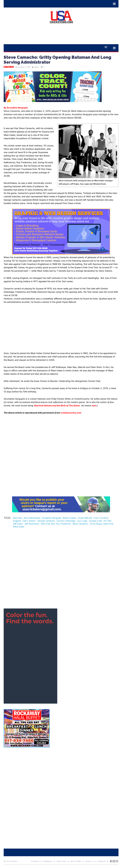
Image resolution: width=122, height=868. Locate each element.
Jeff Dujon (18, 524)
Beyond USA (9, 67)
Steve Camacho (80, 524)
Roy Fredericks (64, 524)
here (94, 405)
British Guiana (69, 518)
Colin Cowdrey (101, 518)
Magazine (102, 861)
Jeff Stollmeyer (32, 524)
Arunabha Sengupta (52, 518)
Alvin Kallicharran (32, 518)
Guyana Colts (95, 521)
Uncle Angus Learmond (101, 524)
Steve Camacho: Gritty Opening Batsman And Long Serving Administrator (57, 60)
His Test (107, 521)
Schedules (35, 861)
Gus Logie (82, 521)
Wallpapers (48, 861)
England (17, 521)
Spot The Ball (76, 861)
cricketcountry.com (71, 413)
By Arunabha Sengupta (16, 108)
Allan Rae (17, 518)
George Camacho (46, 521)
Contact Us (89, 861)
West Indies (19, 527)
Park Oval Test (48, 524)
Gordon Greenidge (66, 521)
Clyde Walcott (85, 518)
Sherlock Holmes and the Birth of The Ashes (57, 405)
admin (37, 67)
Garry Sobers (29, 521)
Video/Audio (61, 861)
